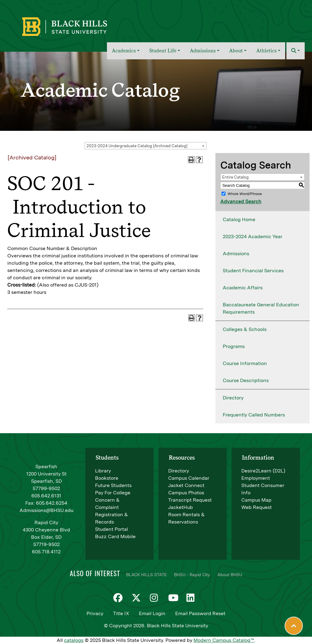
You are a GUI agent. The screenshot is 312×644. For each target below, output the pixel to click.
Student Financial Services (253, 271)
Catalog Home (239, 219)
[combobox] (146, 146)
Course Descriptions (246, 380)
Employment (256, 478)
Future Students (113, 485)
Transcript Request (190, 500)
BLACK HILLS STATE (146, 575)
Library (103, 471)
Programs (234, 346)
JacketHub (181, 507)
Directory (233, 398)
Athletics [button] (266, 51)
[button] (296, 51)
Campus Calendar (189, 478)
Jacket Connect (186, 485)
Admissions (236, 254)
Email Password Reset (200, 613)
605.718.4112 (46, 552)
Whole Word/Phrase (245, 194)
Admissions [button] (203, 51)
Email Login (152, 613)
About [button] (236, 51)
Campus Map (256, 500)
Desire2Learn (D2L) (263, 471)
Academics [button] (124, 51)
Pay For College (113, 493)
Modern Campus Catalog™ (224, 640)
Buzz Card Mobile (115, 536)
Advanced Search (241, 202)
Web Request (257, 507)
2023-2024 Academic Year (253, 237)
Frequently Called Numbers (254, 415)
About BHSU (230, 575)
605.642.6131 (46, 496)
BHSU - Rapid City (192, 575)
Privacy (95, 613)
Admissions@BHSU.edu (46, 510)
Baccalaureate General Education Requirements (261, 308)
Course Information (245, 363)
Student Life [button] (163, 51)
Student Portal (112, 529)
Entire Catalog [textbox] (235, 177)
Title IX (121, 613)
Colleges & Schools (245, 329)
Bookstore (107, 478)
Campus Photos (186, 493)
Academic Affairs (243, 288)
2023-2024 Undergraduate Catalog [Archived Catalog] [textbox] (137, 146)
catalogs (74, 640)
